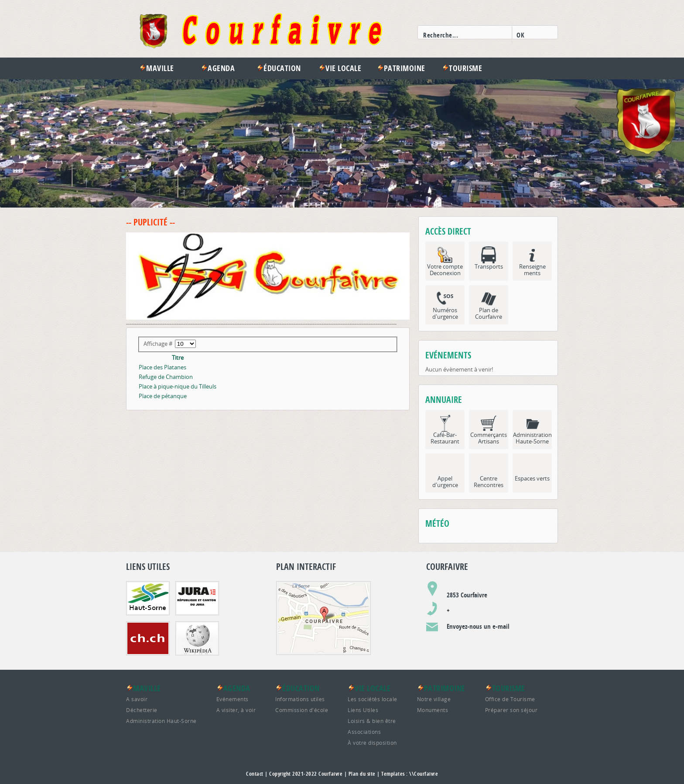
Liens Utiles (363, 710)
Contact (255, 774)
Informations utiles (300, 699)
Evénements (233, 699)
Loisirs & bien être (372, 721)
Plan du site (362, 774)
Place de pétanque (163, 396)
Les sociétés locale (373, 699)
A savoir (137, 699)
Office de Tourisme (510, 699)
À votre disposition (372, 743)
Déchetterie (142, 710)
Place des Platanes (162, 367)
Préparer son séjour (511, 710)
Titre (178, 358)
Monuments (433, 710)
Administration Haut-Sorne (161, 721)
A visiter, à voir (236, 710)
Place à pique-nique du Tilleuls (178, 386)
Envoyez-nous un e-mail (478, 626)
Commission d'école (302, 710)
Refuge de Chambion (166, 377)
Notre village (434, 699)
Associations (364, 732)
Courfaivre (330, 774)
